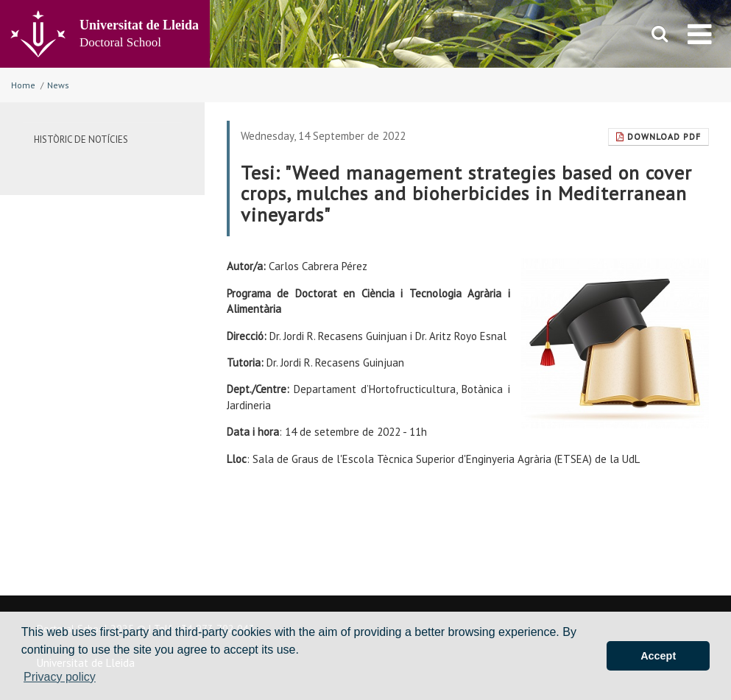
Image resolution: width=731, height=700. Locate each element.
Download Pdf (658, 137)
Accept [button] (658, 656)
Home (23, 85)
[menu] (700, 34)
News (58, 85)
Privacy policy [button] (60, 677)
